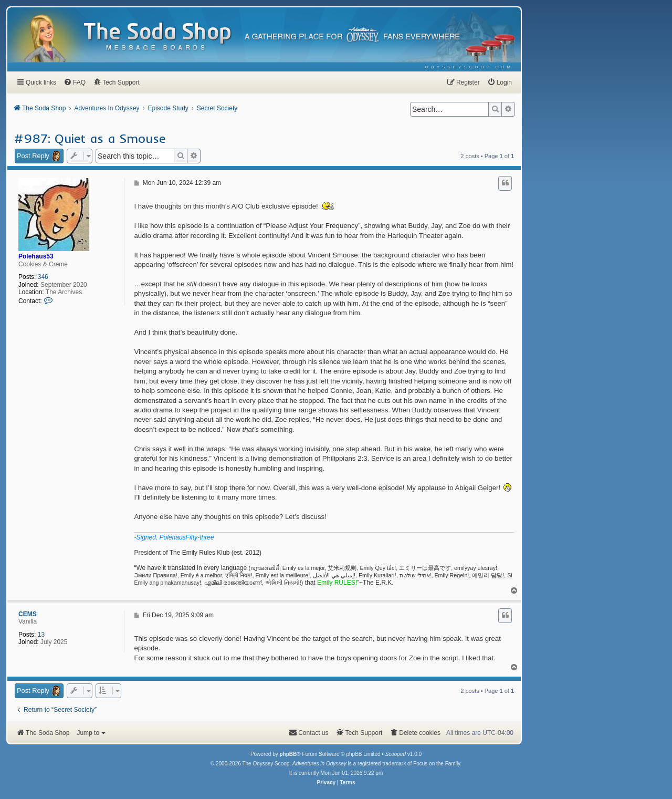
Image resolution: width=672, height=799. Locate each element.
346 (43, 277)
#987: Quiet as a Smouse (90, 138)
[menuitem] (469, 67)
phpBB (288, 754)
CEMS (28, 614)
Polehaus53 (36, 256)
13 (41, 635)
